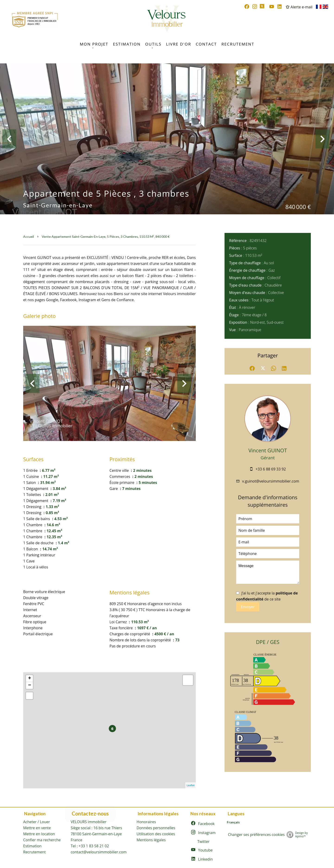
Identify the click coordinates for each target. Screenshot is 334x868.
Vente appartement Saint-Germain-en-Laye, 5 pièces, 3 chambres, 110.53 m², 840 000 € (106, 237)
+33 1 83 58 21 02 (94, 846)
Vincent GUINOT (268, 450)
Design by (297, 834)
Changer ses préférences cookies (256, 835)
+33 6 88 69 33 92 (271, 469)
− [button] (30, 685)
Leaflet (191, 785)
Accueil (29, 237)
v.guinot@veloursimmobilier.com (271, 481)
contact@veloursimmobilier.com (99, 852)
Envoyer (248, 607)
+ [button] (30, 679)
